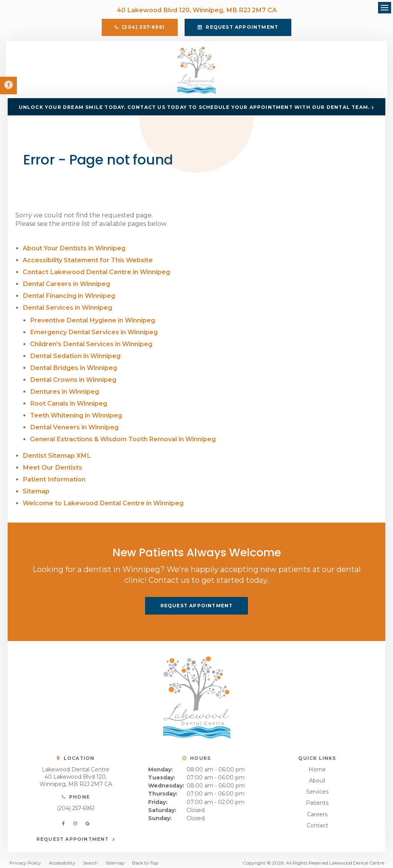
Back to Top (145, 857)
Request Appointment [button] (241, 28)
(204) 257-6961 (76, 802)
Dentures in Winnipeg (64, 389)
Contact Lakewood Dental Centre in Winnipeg (96, 273)
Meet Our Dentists (52, 462)
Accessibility (62, 857)
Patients (317, 797)
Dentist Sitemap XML (56, 451)
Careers (317, 808)
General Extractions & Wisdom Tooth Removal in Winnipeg (122, 435)
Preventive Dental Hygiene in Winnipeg (92, 320)
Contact (317, 819)
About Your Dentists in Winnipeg (74, 250)
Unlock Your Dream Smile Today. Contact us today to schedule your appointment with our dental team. (194, 109)
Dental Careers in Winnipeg (66, 285)
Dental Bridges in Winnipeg (73, 366)
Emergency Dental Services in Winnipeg (93, 331)
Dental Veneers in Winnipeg (74, 423)
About (317, 774)
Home (317, 763)
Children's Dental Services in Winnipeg (91, 343)
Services (317, 786)
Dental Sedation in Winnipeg (75, 354)
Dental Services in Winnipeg (67, 308)
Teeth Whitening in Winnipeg (76, 412)
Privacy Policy (25, 857)
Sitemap (36, 485)
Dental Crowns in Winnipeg (73, 377)
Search (90, 857)
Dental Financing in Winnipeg (69, 296)
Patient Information (54, 474)
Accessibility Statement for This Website (88, 262)
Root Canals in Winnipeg (68, 400)
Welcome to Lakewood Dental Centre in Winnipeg (103, 497)
